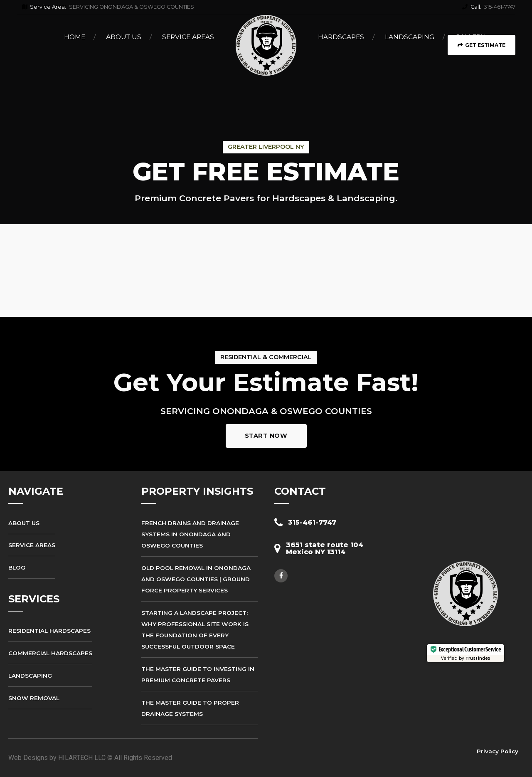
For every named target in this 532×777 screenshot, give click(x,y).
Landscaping (410, 37)
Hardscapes (341, 37)
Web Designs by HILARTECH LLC (57, 758)
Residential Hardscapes (49, 631)
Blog (17, 567)
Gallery (470, 37)
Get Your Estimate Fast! (266, 382)
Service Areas (188, 37)
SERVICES (34, 599)
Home (75, 37)
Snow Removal (34, 698)
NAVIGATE (36, 491)
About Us (124, 37)
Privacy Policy (498, 751)
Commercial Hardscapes (50, 653)
